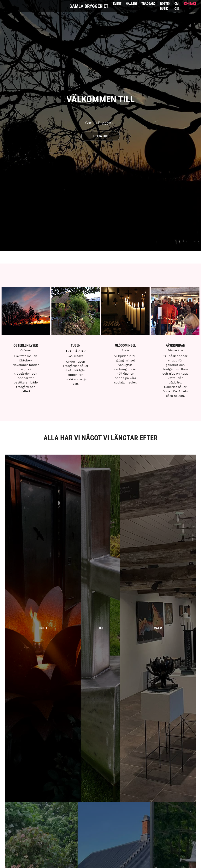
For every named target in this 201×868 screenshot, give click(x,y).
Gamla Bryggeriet (89, 6)
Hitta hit (101, 136)
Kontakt (190, 4)
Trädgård (148, 4)
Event (117, 4)
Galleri (131, 4)
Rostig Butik (165, 6)
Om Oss (177, 6)
